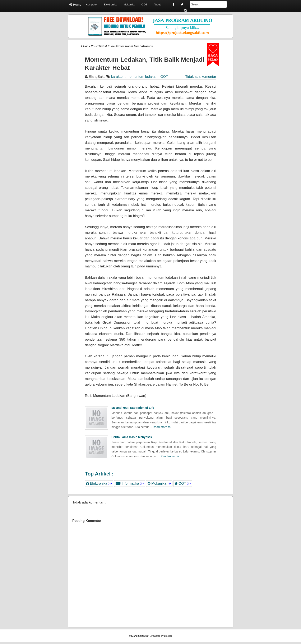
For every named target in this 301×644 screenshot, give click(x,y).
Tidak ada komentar (201, 77)
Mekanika (129, 4)
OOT (144, 4)
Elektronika (111, 4)
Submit (185, 10)
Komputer (92, 4)
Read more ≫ (162, 427)
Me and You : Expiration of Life (133, 408)
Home (75, 4)
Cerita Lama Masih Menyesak (132, 437)
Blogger (168, 636)
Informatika (129, 484)
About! (158, 4)
